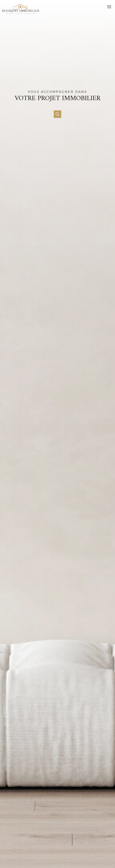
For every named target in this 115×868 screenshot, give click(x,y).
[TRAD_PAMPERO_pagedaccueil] (21, 13)
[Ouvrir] (57, 114)
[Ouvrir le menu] (110, 7)
